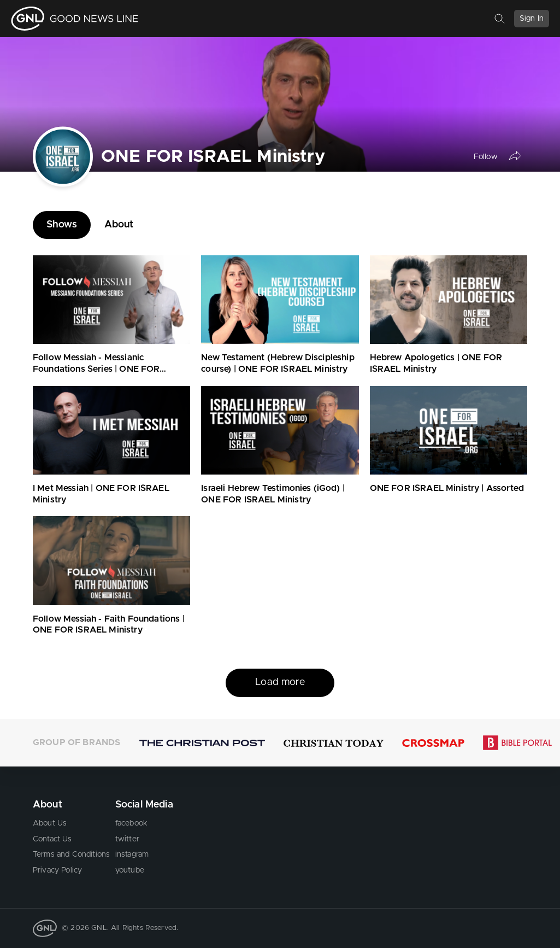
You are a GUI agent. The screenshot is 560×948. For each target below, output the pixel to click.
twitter (127, 839)
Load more (280, 682)
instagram (132, 855)
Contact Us (52, 839)
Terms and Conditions (71, 855)
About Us (50, 823)
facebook (131, 823)
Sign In (532, 19)
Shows (62, 225)
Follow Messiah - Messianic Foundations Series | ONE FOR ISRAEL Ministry (96, 369)
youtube (130, 870)
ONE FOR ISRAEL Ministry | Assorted (447, 488)
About (119, 225)
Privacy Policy (57, 870)
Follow (486, 157)
